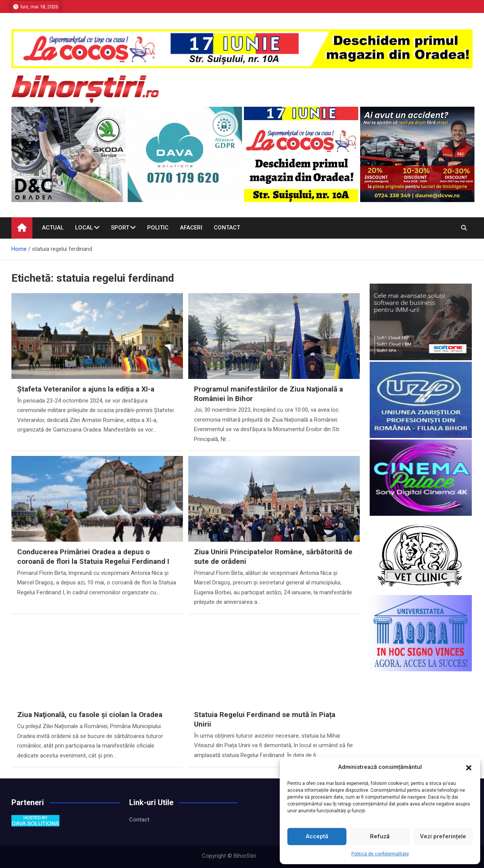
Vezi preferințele (443, 836)
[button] (469, 767)
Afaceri (191, 228)
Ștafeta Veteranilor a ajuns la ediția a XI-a (86, 389)
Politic (158, 228)
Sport (120, 228)
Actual (53, 228)
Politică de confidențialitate (380, 854)
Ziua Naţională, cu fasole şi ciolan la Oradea (90, 715)
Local (84, 228)
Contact (227, 228)
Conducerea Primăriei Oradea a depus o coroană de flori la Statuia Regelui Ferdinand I (93, 557)
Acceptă (317, 836)
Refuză (380, 836)
